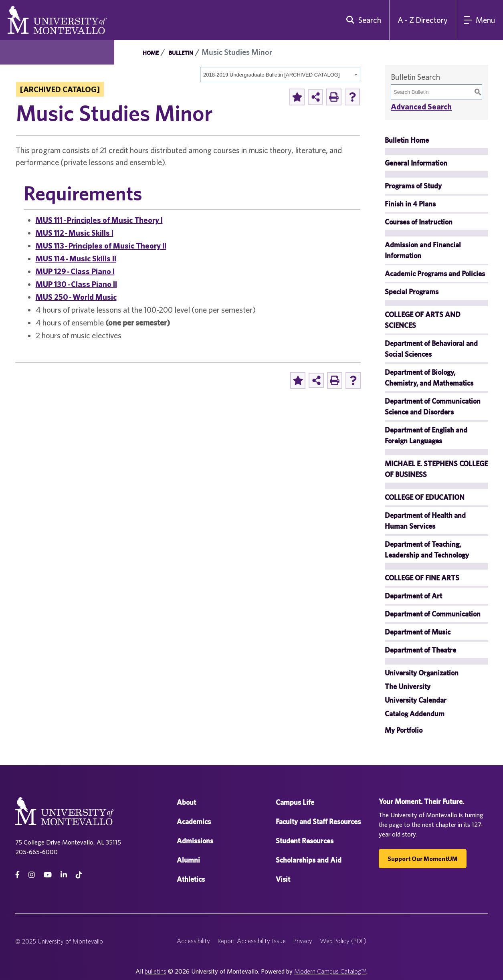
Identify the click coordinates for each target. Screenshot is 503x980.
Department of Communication (433, 614)
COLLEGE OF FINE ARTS (422, 578)
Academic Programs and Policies (435, 274)
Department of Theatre (420, 650)
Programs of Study (413, 186)
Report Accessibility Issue (252, 941)
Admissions (195, 841)
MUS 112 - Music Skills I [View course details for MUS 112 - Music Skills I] (75, 233)
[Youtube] (48, 875)
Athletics (191, 879)
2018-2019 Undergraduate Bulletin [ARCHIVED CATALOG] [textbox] (272, 75)
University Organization (422, 673)
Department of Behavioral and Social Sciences (431, 349)
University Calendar (416, 700)
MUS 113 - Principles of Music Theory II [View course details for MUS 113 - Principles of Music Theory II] (101, 246)
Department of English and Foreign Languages (426, 435)
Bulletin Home (407, 140)
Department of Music (418, 632)
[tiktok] (79, 875)
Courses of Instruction (419, 222)
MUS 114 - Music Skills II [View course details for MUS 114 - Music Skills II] (76, 258)
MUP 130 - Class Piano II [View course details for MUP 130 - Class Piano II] (76, 284)
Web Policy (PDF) (343, 941)
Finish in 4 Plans (410, 204)
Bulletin (181, 53)
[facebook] (17, 875)
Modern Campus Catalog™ (330, 971)
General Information (416, 163)
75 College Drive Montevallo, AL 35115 (68, 842)
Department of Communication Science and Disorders (433, 406)
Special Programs (412, 292)
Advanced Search (421, 106)
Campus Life (295, 802)
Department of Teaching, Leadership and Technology (427, 550)
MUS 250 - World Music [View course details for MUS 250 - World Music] (76, 297)
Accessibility (193, 941)
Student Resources (305, 841)
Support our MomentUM (423, 859)
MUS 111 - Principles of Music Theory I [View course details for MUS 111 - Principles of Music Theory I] (99, 220)
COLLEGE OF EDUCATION (425, 497)
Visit (283, 879)
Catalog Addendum (415, 714)
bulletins (156, 971)
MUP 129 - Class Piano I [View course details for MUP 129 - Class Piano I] (75, 271)
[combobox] (280, 75)
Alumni (188, 860)
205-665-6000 (36, 852)
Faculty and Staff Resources (318, 821)
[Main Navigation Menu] (480, 20)
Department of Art (413, 596)
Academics (194, 821)
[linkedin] (64, 875)
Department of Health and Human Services (425, 521)
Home (151, 53)
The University (408, 686)
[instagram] (32, 875)
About (186, 802)
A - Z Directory (423, 20)
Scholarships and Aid (309, 860)
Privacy (303, 941)
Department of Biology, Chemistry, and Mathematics (429, 378)
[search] (362, 20)
